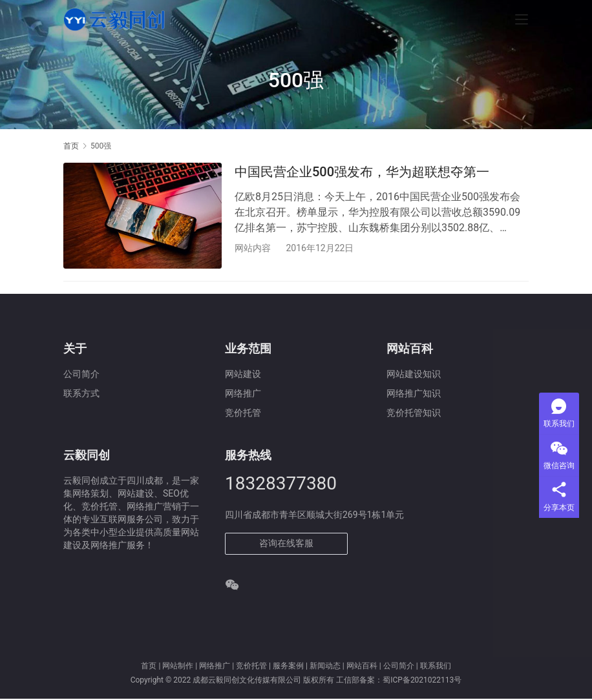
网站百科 (362, 666)
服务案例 (288, 666)
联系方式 (81, 395)
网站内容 (253, 248)
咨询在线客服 (286, 544)
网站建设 (243, 375)
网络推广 (215, 666)
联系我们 (436, 666)
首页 (71, 146)
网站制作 (178, 666)
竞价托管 (251, 666)
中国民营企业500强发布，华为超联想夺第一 (362, 172)
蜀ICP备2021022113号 (422, 681)
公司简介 (81, 375)
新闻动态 (325, 666)
